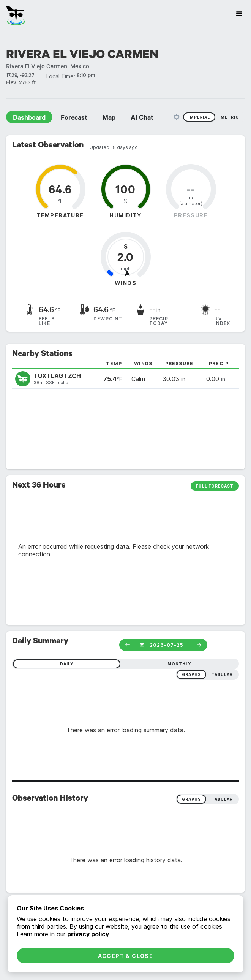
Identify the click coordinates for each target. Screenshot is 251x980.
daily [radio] (67, 664)
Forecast (74, 119)
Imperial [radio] (199, 117)
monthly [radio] (179, 664)
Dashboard (29, 119)
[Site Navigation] (239, 14)
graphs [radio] (191, 674)
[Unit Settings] (177, 117)
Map (109, 119)
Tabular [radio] (222, 799)
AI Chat (142, 119)
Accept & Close (126, 956)
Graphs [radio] (191, 799)
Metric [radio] (230, 117)
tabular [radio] (222, 674)
